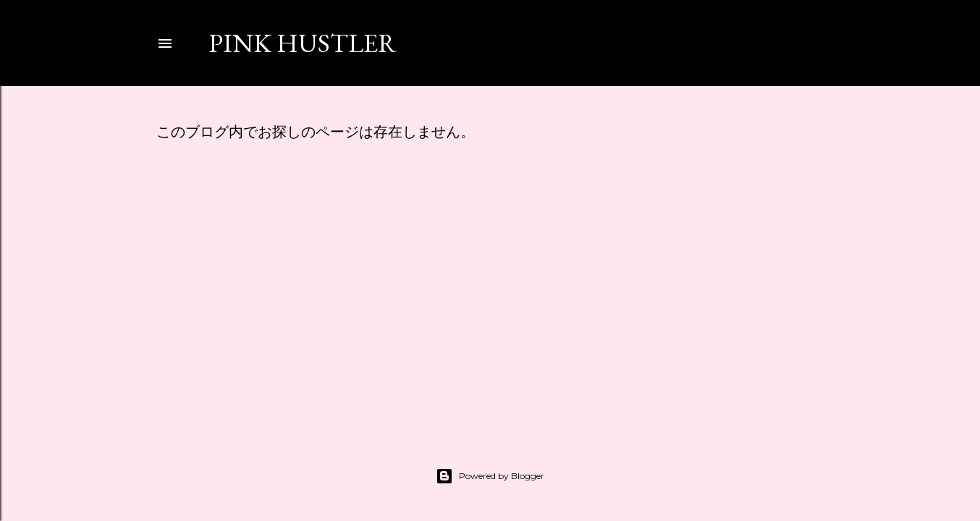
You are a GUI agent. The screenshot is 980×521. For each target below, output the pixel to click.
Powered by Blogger (490, 476)
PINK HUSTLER (303, 43)
